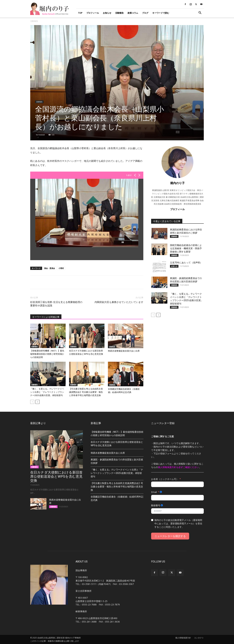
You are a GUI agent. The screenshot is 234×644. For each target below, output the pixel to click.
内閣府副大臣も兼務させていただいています (119, 302)
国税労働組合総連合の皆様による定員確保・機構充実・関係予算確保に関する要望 (186, 248)
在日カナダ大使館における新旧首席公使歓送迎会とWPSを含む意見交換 (56, 476)
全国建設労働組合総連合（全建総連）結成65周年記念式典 (117, 498)
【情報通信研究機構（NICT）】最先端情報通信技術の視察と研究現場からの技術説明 (47, 354)
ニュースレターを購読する (170, 536)
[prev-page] (32, 402)
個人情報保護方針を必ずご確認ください (178, 467)
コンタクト (199, 638)
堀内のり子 (177, 183)
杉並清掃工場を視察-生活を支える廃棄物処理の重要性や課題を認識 (56, 304)
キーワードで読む (161, 13)
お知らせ (107, 13)
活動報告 (119, 13)
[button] (200, 13)
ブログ (145, 13)
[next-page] (37, 402)
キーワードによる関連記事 (46, 317)
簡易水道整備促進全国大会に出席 (124, 351)
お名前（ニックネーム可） (165, 479)
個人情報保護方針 (183, 638)
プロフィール (93, 13)
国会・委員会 (50, 268)
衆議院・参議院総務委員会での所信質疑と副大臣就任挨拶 (117, 461)
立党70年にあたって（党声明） (186, 263)
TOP (80, 13)
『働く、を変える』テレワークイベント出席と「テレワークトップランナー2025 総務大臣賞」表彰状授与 (47, 392)
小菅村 (61, 268)
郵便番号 (156, 505)
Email (154, 492)
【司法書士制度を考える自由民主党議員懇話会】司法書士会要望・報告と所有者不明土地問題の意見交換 (86, 392)
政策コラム (133, 13)
